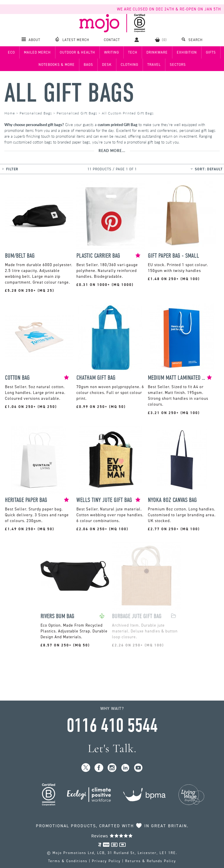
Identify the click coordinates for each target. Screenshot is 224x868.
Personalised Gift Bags (77, 113)
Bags (88, 65)
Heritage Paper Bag (26, 500)
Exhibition (187, 52)
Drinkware (157, 52)
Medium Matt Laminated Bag (177, 378)
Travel (154, 65)
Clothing (129, 65)
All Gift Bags (69, 93)
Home (10, 113)
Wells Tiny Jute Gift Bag (104, 500)
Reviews (112, 836)
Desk (107, 65)
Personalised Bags (36, 113)
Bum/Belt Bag (20, 256)
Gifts (211, 52)
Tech (133, 52)
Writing (112, 52)
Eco (11, 52)
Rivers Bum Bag (57, 616)
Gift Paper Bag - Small (174, 256)
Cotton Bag (17, 378)
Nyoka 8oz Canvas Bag (172, 500)
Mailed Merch (37, 52)
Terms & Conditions (68, 861)
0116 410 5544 (112, 726)
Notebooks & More (57, 65)
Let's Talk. (112, 748)
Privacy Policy (106, 861)
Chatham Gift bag (96, 378)
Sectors (178, 65)
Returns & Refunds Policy (151, 861)
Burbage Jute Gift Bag (137, 616)
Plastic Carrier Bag (98, 256)
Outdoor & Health (77, 52)
